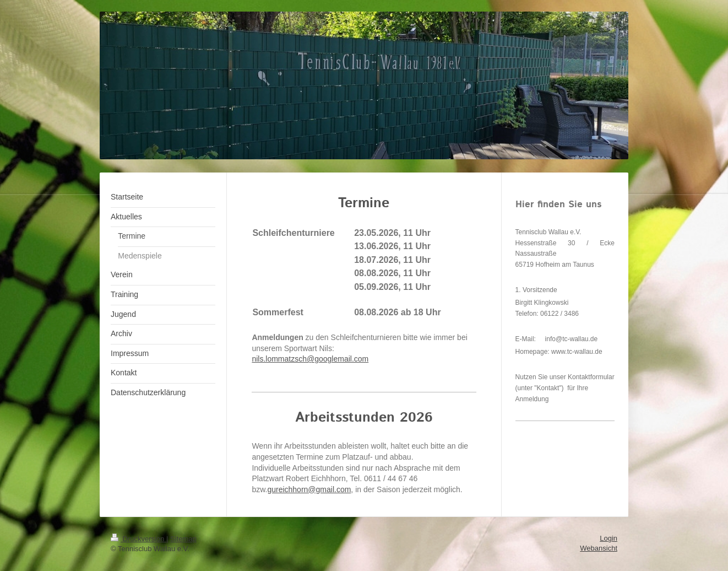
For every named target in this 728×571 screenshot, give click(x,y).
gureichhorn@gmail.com (309, 489)
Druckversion (138, 539)
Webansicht (599, 548)
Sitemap (183, 539)
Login (609, 538)
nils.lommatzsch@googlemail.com (310, 359)
